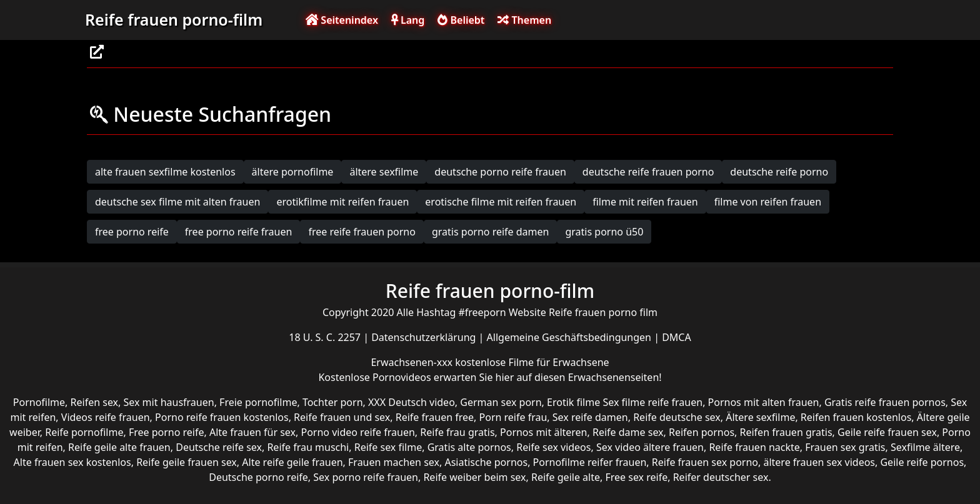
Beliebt (461, 20)
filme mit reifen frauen (645, 202)
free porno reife (132, 232)
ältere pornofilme (293, 172)
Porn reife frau (513, 417)
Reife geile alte (566, 477)
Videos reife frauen (106, 417)
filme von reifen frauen (768, 202)
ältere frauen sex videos (819, 462)
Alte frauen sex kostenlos (72, 462)
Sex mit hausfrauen (169, 402)
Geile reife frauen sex (887, 432)
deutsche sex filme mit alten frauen (177, 202)
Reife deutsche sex (677, 417)
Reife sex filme (388, 447)
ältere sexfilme (384, 172)
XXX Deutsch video (412, 402)
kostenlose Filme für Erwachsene (532, 362)
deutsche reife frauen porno (648, 172)
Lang (408, 20)
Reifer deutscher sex (721, 477)
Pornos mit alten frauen (764, 402)
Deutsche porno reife (258, 477)
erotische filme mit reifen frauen (501, 202)
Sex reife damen (590, 417)
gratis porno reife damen (491, 232)
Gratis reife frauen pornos (885, 402)
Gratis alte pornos (469, 447)
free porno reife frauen (239, 232)
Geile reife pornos (922, 462)
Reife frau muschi (308, 447)
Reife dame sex (628, 432)
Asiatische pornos (486, 462)
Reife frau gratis (457, 432)
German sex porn (501, 402)
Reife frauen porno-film (174, 19)
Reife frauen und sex (342, 417)
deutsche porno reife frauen (500, 172)
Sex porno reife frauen (366, 477)
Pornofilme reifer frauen (590, 462)
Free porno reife (167, 432)
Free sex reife (636, 477)
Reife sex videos (553, 447)
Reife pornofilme (84, 432)
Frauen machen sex (394, 462)
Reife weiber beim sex (474, 477)
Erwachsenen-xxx (413, 362)
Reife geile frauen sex (187, 462)
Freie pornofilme (258, 402)
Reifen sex (95, 402)
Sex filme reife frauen (652, 402)
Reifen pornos (702, 432)
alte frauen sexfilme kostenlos (165, 172)
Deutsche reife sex (219, 447)
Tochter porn (333, 402)
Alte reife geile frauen (292, 462)
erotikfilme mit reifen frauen (342, 202)
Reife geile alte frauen (119, 447)
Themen (524, 20)
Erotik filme (573, 402)
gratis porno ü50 (604, 232)
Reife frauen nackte (754, 447)
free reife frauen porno (362, 232)
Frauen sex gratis (845, 447)
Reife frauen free (435, 417)
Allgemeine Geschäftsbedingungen (571, 337)
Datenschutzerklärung (425, 337)
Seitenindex (342, 20)
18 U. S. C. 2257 (326, 337)
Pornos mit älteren (544, 432)
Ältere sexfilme (760, 417)
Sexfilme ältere (925, 447)
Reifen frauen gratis (786, 432)
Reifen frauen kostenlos (856, 417)
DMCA (677, 337)
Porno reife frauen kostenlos (222, 417)
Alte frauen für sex (252, 432)
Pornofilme (39, 402)
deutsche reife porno (779, 172)
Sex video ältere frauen (650, 447)
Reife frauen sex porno (705, 462)
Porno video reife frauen (357, 432)
